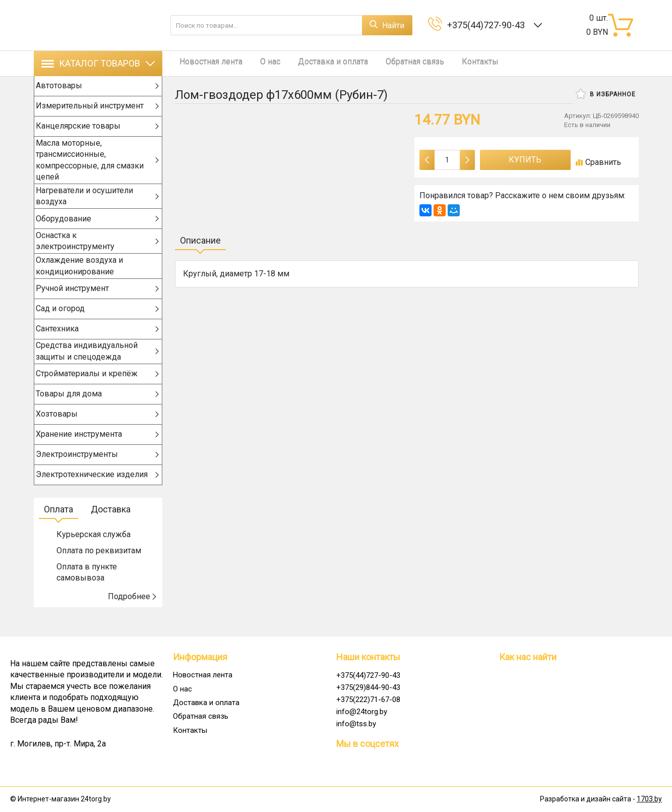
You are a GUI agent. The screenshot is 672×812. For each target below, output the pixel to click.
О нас (261, 63)
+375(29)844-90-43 (368, 687)
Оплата (58, 526)
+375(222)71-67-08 (368, 700)
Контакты (455, 63)
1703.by (649, 799)
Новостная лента (206, 63)
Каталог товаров (98, 63)
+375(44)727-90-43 (488, 25)
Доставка (111, 526)
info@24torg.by (362, 712)
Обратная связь (395, 63)
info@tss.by (356, 724)
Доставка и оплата (318, 63)
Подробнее (133, 613)
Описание (200, 240)
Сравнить (598, 162)
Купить (525, 160)
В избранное (606, 94)
